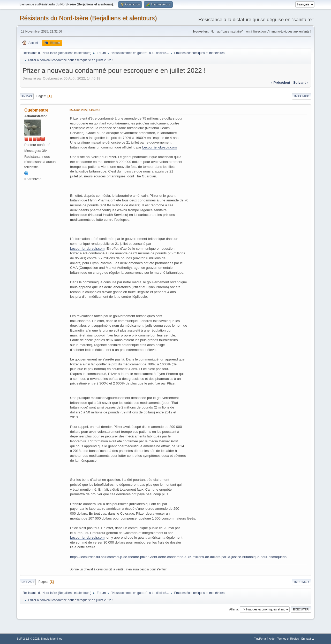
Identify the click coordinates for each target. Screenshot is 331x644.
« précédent (280, 83)
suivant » (301, 83)
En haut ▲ (308, 639)
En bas (27, 96)
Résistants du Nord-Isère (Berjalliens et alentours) (88, 18)
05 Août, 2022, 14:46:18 (85, 110)
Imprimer (302, 96)
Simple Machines (51, 639)
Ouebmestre (36, 110)
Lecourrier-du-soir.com (159, 147)
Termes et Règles (288, 639)
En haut (28, 582)
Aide (272, 639)
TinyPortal (260, 639)
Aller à (234, 609)
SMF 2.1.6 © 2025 (28, 639)
